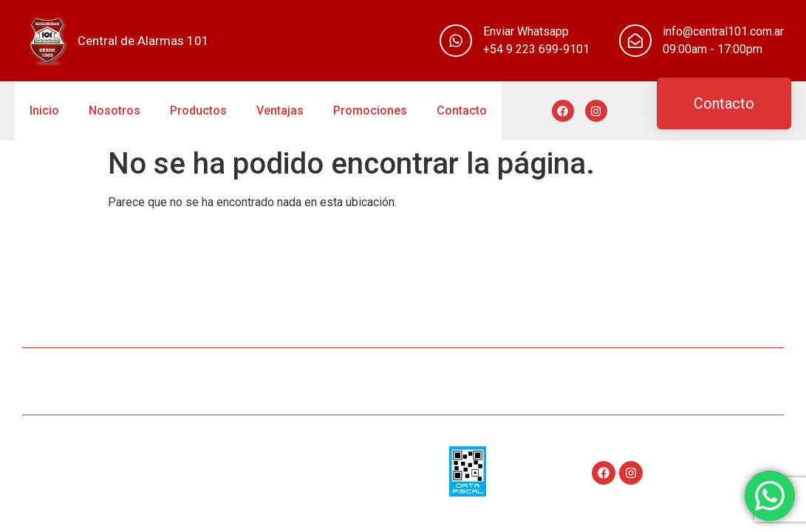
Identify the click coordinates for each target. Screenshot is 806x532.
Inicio (44, 110)
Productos (198, 110)
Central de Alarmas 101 (143, 41)
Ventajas (280, 110)
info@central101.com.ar (723, 31)
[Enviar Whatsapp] (456, 41)
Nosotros (115, 110)
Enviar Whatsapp (526, 31)
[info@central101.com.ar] (635, 41)
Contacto (462, 110)
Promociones (370, 110)
